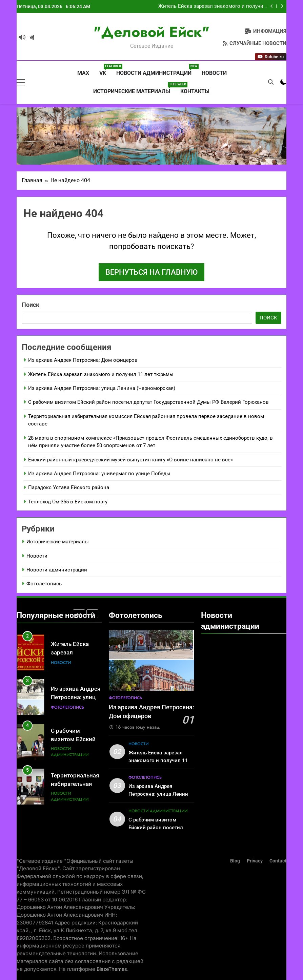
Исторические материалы (134, 88)
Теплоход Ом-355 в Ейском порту (68, 502)
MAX (83, 73)
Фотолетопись (44, 584)
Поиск (31, 305)
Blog (235, 861)
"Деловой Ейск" (151, 32)
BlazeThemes (112, 969)
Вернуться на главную (151, 272)
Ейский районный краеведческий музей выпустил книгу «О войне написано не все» (130, 460)
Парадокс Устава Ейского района (69, 487)
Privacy (255, 861)
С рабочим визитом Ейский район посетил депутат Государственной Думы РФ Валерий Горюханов (148, 402)
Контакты (195, 91)
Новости (214, 73)
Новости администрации (156, 70)
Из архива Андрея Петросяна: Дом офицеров (83, 360)
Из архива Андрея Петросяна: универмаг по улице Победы (99, 474)
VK (105, 70)
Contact (278, 861)
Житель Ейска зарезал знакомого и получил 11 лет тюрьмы (212, 6)
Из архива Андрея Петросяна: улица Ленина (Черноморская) (102, 388)
